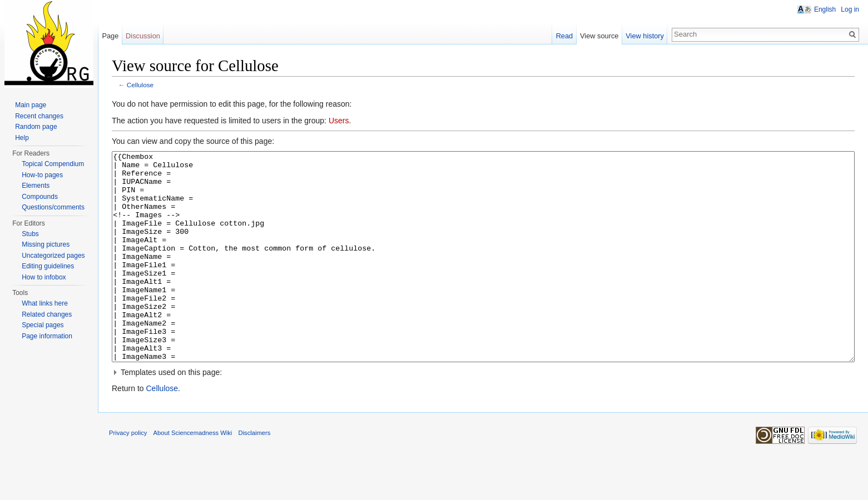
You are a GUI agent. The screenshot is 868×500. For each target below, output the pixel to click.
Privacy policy (128, 474)
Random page (36, 127)
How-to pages (42, 175)
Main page (31, 105)
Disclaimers (255, 474)
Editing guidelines (48, 266)
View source (599, 36)
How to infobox (44, 277)
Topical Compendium (53, 164)
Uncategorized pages (53, 256)
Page (110, 36)
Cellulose (140, 85)
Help (22, 138)
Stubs (30, 234)
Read (565, 36)
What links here (45, 303)
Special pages (43, 325)
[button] (483, 414)
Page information (47, 336)
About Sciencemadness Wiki (193, 474)
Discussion (143, 36)
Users (339, 121)
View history (645, 36)
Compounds (40, 197)
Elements (36, 186)
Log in (850, 9)
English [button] (825, 9)
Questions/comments (53, 207)
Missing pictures (46, 244)
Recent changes (39, 116)
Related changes (47, 314)
